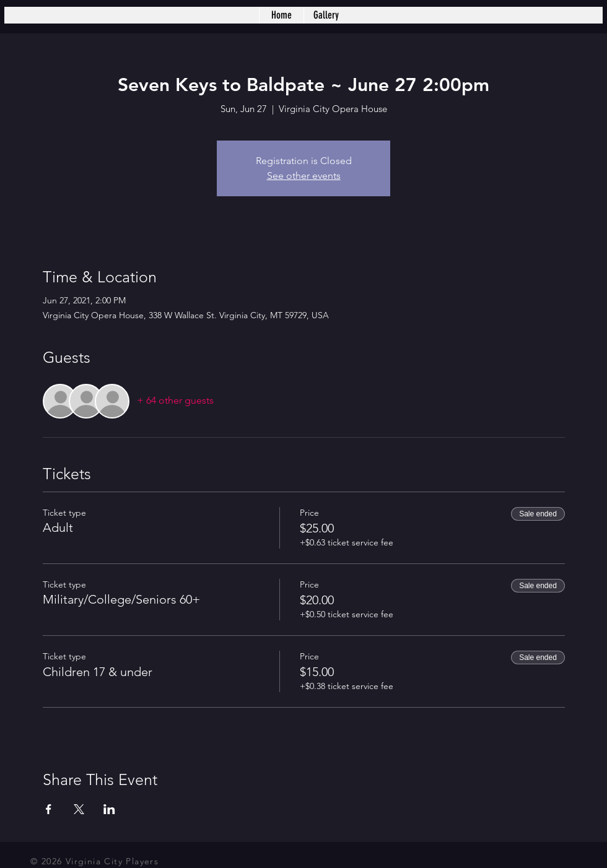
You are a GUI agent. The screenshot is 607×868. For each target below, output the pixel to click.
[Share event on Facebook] (49, 809)
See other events (304, 176)
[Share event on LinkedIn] (109, 809)
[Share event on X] (79, 809)
